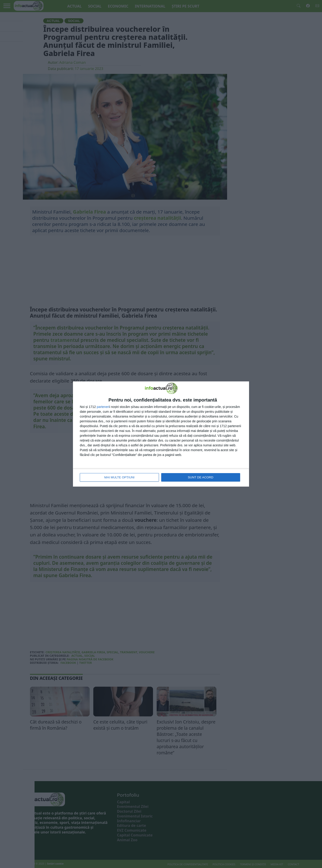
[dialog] (161, 434)
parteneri (103, 407)
